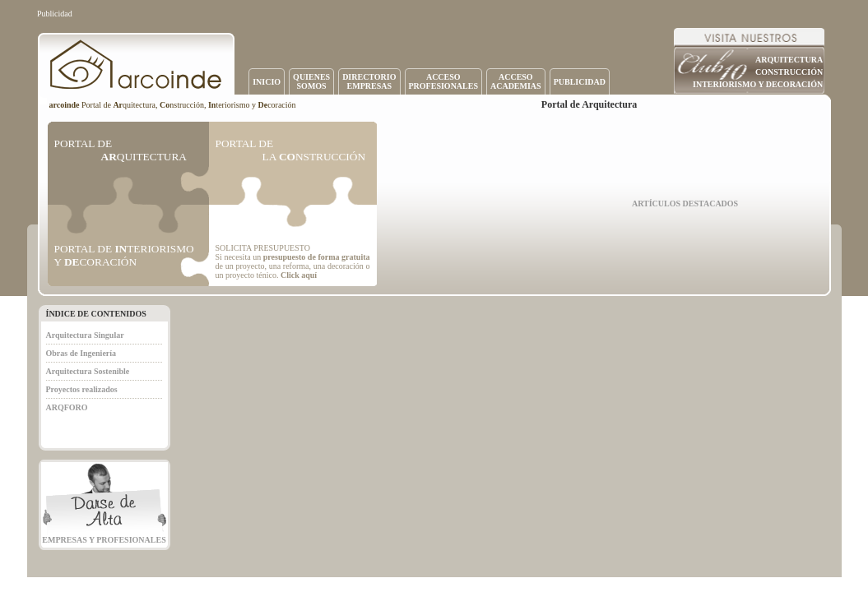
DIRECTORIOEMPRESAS (369, 81)
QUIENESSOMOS (311, 81)
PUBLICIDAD (580, 82)
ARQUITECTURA (789, 60)
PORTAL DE (121, 150)
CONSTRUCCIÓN (789, 72)
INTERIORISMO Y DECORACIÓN (758, 84)
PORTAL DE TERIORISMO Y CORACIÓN (124, 255)
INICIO (267, 82)
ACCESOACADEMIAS (516, 81)
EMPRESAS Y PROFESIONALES (104, 540)
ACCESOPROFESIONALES (443, 81)
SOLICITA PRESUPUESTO (263, 248)
